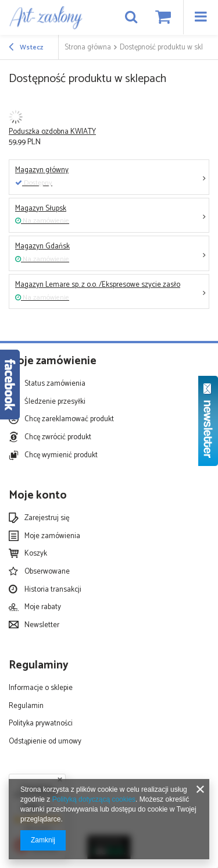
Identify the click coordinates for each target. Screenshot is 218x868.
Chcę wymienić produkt (61, 456)
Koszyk (36, 554)
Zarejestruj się (47, 518)
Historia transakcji (53, 590)
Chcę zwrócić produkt (58, 437)
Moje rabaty (43, 607)
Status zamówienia (55, 384)
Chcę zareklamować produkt (69, 419)
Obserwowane (47, 572)
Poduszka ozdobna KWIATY (52, 132)
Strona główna (88, 47)
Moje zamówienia (52, 536)
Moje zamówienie (53, 362)
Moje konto (38, 496)
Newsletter (42, 625)
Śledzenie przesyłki (55, 402)
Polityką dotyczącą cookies (94, 799)
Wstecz (26, 48)
